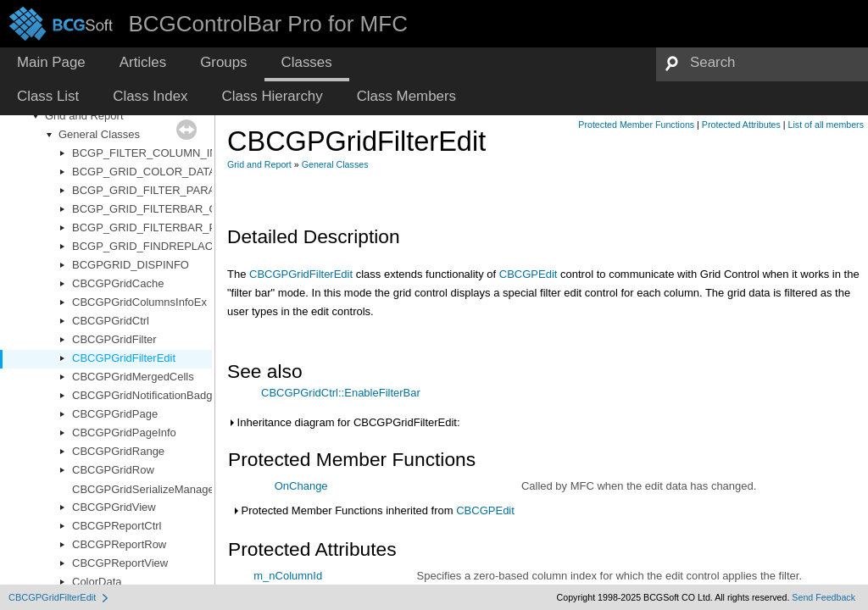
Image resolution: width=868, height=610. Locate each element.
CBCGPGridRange (118, 451)
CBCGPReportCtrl (117, 526)
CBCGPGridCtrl (111, 321)
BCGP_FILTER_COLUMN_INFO (153, 153)
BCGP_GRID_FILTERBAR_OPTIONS (165, 209)
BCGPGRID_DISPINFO (131, 265)
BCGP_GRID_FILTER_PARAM (148, 190)
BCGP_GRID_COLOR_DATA (144, 172)
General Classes (99, 134)
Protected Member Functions (636, 125)
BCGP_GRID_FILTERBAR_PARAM (160, 227)
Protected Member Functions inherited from (373, 510)
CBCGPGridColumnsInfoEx (139, 302)
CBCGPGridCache (118, 283)
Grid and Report (84, 116)
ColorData (97, 582)
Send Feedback (823, 597)
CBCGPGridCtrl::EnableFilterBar (341, 393)
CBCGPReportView (120, 563)
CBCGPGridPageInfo (124, 433)
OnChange (301, 486)
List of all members (826, 125)
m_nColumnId (288, 576)
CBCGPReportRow (119, 544)
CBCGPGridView (114, 507)
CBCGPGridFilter (114, 339)
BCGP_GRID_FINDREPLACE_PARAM (168, 246)
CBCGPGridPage (115, 414)
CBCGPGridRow (113, 470)
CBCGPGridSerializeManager (145, 489)
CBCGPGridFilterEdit (124, 358)
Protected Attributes (741, 125)
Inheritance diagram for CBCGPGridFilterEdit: (344, 422)
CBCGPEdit (529, 274)
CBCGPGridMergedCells (133, 377)
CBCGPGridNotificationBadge (145, 395)
